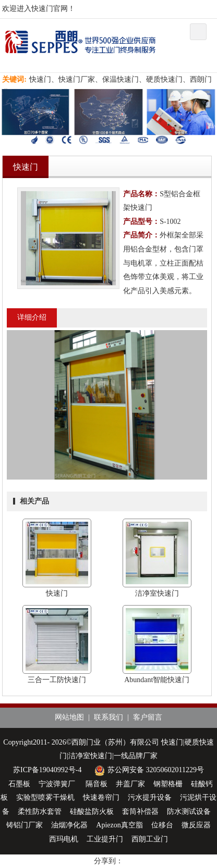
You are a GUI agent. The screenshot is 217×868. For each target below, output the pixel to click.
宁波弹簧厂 (58, 784)
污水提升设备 (150, 797)
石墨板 (19, 784)
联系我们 (108, 717)
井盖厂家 (130, 784)
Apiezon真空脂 (119, 825)
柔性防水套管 (40, 812)
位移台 (162, 825)
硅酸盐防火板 (92, 812)
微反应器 (196, 825)
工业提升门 (105, 839)
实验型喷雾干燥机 (45, 797)
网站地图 (69, 717)
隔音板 (97, 784)
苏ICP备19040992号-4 (47, 770)
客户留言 (148, 717)
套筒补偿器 (140, 812)
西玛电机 (64, 839)
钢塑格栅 (168, 784)
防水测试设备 (189, 812)
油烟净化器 (69, 825)
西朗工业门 (150, 839)
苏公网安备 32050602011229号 (148, 770)
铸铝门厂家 (25, 825)
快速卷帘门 (101, 797)
